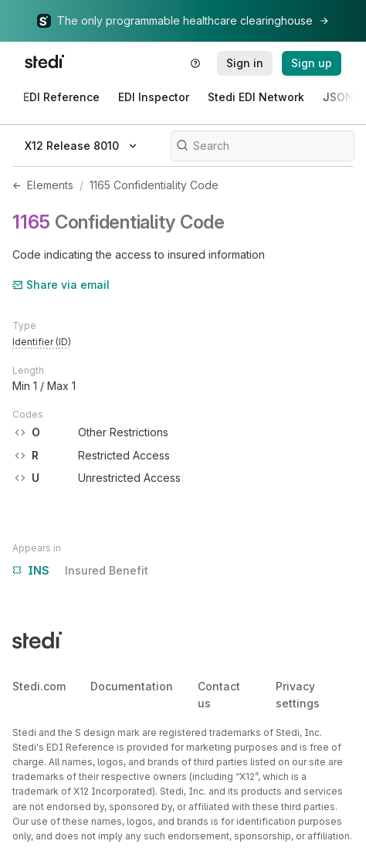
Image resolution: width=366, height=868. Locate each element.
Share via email (61, 285)
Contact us (219, 695)
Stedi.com (39, 686)
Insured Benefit (80, 571)
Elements (50, 185)
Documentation (132, 686)
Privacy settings (298, 695)
